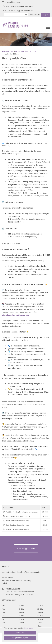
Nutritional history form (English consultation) (22, 512)
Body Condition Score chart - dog (18, 521)
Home (6, 51)
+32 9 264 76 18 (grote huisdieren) (18, 10)
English (45, 15)
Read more (28, 628)
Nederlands (35, 15)
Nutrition (33, 51)
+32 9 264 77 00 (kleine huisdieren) (19, 6)
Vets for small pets (21, 51)
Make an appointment (26, 548)
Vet (12, 51)
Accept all (20, 633)
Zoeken (26, 15)
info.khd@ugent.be (12, 2)
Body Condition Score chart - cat (17, 525)
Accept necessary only (20, 638)
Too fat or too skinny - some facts (17, 529)
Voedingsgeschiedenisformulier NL (18, 516)
